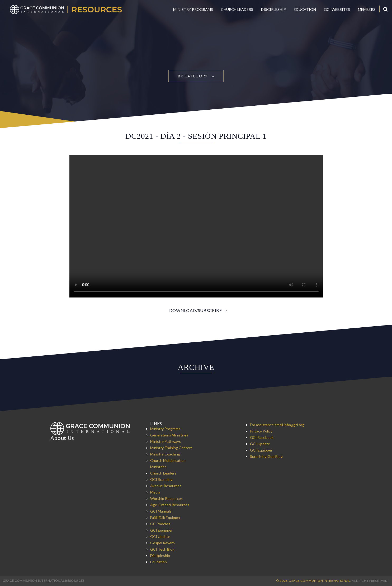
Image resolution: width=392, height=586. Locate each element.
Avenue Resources (166, 486)
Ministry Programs (193, 9)
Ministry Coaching (165, 454)
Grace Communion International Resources (44, 581)
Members (367, 9)
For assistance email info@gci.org (277, 425)
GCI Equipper (161, 530)
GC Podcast (160, 524)
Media (155, 492)
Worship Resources (166, 498)
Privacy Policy (261, 431)
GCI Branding (161, 479)
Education (305, 9)
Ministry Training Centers (171, 448)
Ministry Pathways (166, 441)
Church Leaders (237, 9)
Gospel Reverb (162, 543)
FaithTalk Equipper (165, 517)
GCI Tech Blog (162, 549)
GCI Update (160, 536)
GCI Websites (337, 9)
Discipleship (273, 9)
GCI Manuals (161, 511)
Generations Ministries (169, 435)
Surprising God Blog (266, 456)
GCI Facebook (262, 437)
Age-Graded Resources (170, 505)
